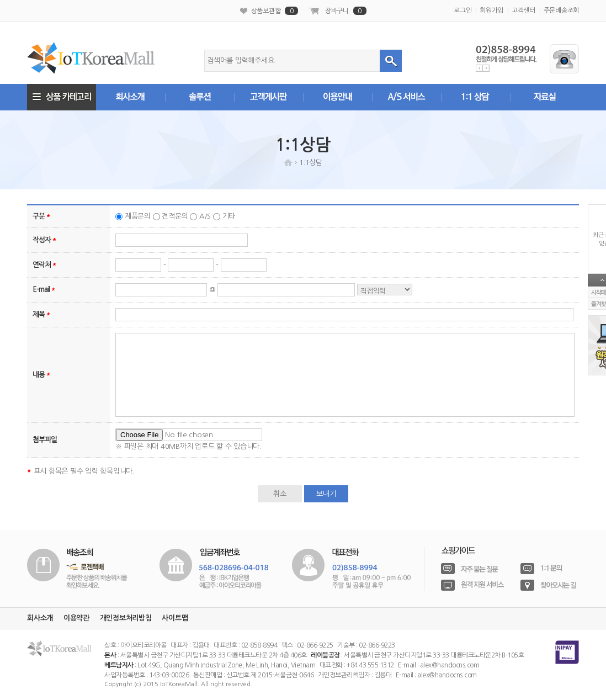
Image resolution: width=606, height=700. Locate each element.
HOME (288, 163)
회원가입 (491, 10)
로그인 (463, 10)
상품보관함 (275, 11)
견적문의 (175, 216)
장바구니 (346, 11)
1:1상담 (311, 163)
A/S (205, 216)
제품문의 (138, 216)
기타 (229, 216)
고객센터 (523, 10)
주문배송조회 (562, 10)
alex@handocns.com (450, 665)
